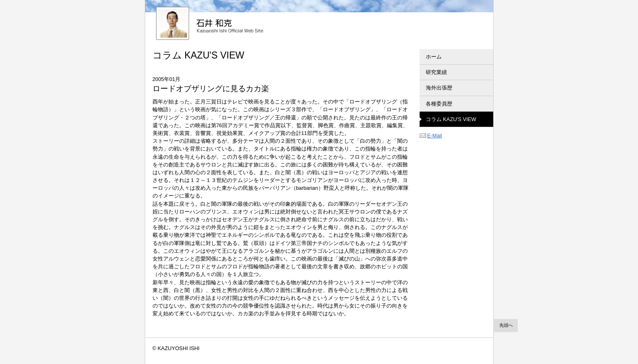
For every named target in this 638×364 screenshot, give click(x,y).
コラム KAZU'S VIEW (451, 119)
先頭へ (506, 325)
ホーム (434, 57)
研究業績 (436, 72)
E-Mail (431, 136)
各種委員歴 (439, 104)
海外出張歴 (439, 88)
